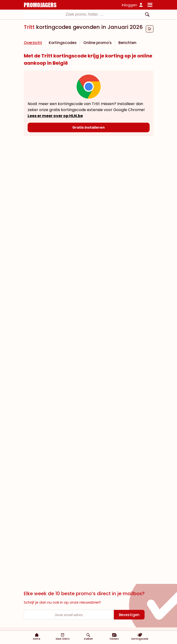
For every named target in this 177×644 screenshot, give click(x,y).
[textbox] (85, 14)
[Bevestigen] (129, 615)
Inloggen (129, 5)
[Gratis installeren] (89, 127)
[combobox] (89, 14)
